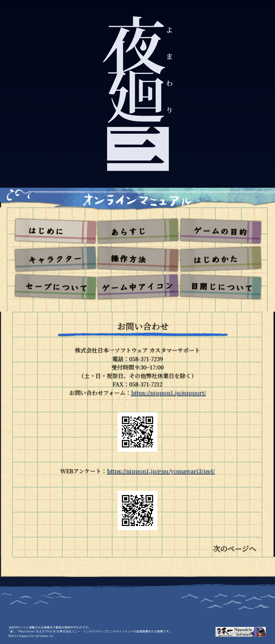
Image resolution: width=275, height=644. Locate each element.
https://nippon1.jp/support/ (169, 393)
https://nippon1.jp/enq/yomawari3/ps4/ (161, 471)
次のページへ (235, 548)
